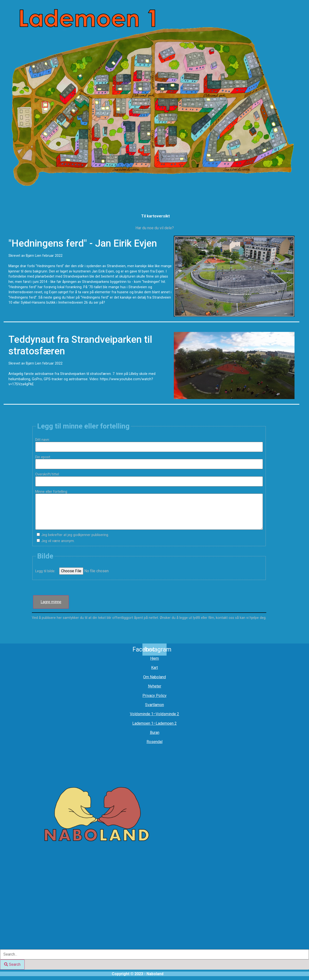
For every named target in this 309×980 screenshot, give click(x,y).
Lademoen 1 (143, 723)
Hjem (154, 658)
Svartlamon (154, 705)
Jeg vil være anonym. (58, 541)
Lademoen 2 (166, 723)
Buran (155, 733)
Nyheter (155, 686)
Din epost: (45, 457)
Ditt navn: (44, 440)
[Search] (12, 965)
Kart (154, 668)
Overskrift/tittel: (49, 474)
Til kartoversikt (155, 216)
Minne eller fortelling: (53, 492)
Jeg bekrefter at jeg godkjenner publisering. (75, 535)
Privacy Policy (154, 696)
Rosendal (154, 742)
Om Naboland (154, 677)
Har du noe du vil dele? (155, 228)
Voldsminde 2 (167, 714)
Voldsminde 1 (142, 714)
